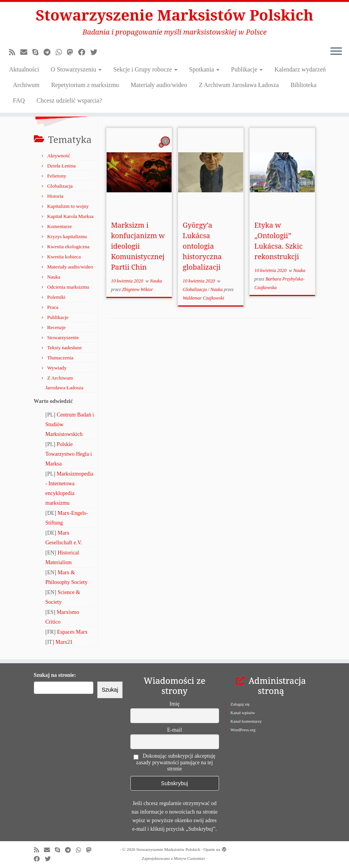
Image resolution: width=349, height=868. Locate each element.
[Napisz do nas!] (26, 54)
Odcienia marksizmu (68, 287)
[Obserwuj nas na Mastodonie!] (73, 54)
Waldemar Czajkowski (204, 298)
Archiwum (26, 86)
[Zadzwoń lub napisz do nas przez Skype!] (38, 54)
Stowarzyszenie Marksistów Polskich (175, 16)
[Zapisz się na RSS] (15, 54)
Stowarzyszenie (63, 337)
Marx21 (64, 642)
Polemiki (56, 297)
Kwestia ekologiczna (68, 247)
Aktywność (59, 156)
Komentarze (60, 226)
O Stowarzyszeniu (76, 71)
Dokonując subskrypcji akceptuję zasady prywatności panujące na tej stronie (174, 762)
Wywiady (57, 368)
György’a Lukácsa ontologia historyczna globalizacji (202, 246)
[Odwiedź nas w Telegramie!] (50, 54)
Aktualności (24, 71)
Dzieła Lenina (61, 166)
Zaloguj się (240, 704)
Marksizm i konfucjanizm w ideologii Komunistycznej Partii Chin (138, 246)
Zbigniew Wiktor (138, 289)
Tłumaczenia (60, 358)
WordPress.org (243, 730)
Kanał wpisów (243, 713)
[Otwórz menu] (336, 53)
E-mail (174, 730)
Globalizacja (60, 186)
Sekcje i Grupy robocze (145, 71)
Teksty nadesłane (64, 348)
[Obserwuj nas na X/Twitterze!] (96, 54)
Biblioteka (304, 86)
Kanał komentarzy (246, 721)
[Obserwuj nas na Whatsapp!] (61, 54)
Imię (175, 704)
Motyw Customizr (189, 858)
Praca (53, 307)
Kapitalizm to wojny (68, 206)
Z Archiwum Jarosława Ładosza (239, 86)
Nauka (54, 277)
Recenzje (56, 327)
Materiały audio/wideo (159, 86)
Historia (55, 196)
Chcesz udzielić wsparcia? (69, 102)
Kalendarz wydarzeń (300, 71)
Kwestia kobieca (64, 257)
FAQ (19, 102)
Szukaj (110, 690)
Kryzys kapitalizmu (67, 236)
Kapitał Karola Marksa (70, 216)
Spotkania (204, 71)
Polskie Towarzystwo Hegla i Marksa (69, 454)
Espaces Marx (72, 632)
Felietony (57, 176)
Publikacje (247, 71)
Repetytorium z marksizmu (85, 86)
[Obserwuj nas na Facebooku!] (84, 54)
